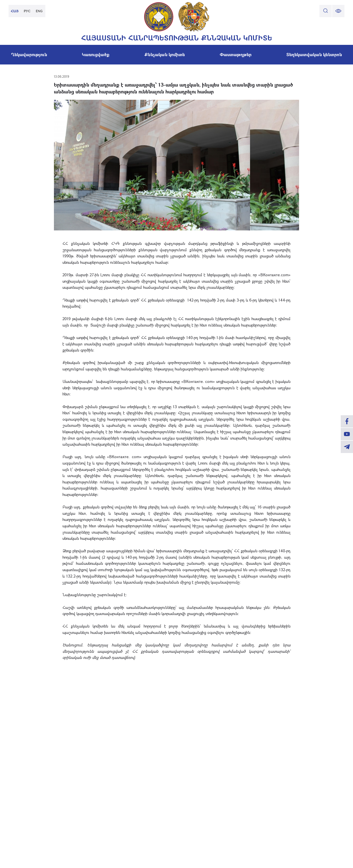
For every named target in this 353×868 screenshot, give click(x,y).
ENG (39, 11)
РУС (27, 11)
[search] (326, 11)
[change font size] (338, 11)
